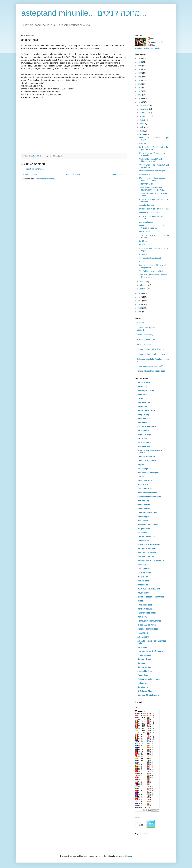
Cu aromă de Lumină (147, 426)
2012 (140, 297)
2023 (140, 69)
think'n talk (142, 406)
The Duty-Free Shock (147, 613)
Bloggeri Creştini (145, 659)
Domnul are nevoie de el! (150, 213)
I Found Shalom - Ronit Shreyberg (151, 354)
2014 (140, 102)
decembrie (144, 105)
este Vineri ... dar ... (147, 184)
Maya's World (143, 593)
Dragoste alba (144, 529)
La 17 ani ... (144, 241)
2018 (140, 88)
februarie (144, 285)
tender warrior (144, 505)
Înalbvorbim (143, 683)
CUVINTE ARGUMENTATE (149, 545)
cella (152, 39)
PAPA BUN (142, 394)
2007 (140, 312)
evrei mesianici (144, 655)
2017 (140, 91)
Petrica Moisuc (144, 418)
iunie (142, 127)
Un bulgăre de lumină (147, 549)
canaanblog (143, 633)
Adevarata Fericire (146, 557)
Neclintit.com (143, 430)
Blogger (128, 856)
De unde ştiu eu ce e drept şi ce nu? (154, 209)
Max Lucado (143, 521)
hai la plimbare (144, 442)
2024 (140, 66)
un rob (142, 245)
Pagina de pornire (74, 174)
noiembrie (144, 109)
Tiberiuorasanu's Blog (147, 513)
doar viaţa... (143, 565)
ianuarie (143, 289)
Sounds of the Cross (148, 205)
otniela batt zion (145, 481)
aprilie (142, 134)
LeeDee (141, 477)
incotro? (140, 323)
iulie (142, 124)
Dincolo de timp (144, 667)
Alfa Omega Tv (144, 469)
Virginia (141, 465)
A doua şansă (144, 422)
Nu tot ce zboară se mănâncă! (151, 597)
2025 (140, 62)
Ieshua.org (142, 386)
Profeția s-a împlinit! (145, 344)
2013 (140, 293)
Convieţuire (143, 687)
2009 (140, 308)
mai (141, 131)
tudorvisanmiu (144, 402)
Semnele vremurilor (146, 457)
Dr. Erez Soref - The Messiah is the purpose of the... (154, 148)
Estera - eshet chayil (146, 335)
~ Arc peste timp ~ (146, 605)
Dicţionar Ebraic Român (148, 695)
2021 (140, 77)
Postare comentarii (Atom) (44, 179)
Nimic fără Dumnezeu (147, 553)
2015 (140, 99)
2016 (140, 95)
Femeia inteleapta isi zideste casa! (151, 371)
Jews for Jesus (144, 573)
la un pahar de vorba (147, 625)
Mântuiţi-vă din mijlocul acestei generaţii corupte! (152, 179)
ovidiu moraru (144, 509)
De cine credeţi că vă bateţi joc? (153, 171)
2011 (140, 301)
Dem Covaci (143, 617)
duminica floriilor (146, 222)
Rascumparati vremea (147, 493)
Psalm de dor (143, 675)
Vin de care (142, 438)
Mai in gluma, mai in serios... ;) (151, 561)
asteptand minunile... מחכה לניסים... (84, 13)
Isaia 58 (143, 144)
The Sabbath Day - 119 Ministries (153, 271)
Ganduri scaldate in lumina (149, 497)
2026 (140, 58)
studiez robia (145, 232)
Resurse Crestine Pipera (148, 473)
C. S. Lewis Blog (145, 691)
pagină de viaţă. (144, 434)
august (143, 120)
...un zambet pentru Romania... (151, 651)
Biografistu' (143, 577)
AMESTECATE (144, 446)
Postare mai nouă (29, 174)
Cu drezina (142, 533)
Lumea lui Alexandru (147, 461)
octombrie (144, 113)
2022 (140, 73)
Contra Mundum (145, 609)
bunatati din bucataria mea (149, 621)
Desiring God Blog (146, 390)
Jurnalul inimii (144, 569)
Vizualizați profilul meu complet (147, 48)
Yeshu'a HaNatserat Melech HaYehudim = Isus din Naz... (152, 189)
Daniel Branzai (144, 382)
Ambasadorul (143, 637)
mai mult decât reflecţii (148, 629)
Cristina (141, 601)
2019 (140, 84)
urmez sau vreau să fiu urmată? (150, 366)
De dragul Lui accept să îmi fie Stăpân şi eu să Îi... (152, 227)
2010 (140, 304)
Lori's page (142, 647)
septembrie (145, 116)
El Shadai (143, 254)
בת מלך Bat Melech (146, 537)
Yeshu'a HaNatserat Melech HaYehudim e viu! (151, 160)
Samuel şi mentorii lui (146, 340)
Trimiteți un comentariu (34, 169)
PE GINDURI (143, 485)
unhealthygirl (143, 517)
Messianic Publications (148, 525)
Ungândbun (143, 585)
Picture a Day (143, 501)
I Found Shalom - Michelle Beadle (151, 349)
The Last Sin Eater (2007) (150, 258)
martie (143, 282)
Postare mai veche (118, 174)
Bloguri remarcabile (146, 410)
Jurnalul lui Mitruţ (145, 671)
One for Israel (143, 581)
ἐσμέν (140, 398)
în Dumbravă (145, 174)
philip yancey (143, 414)
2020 (140, 80)
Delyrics (141, 663)
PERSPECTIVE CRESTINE (149, 589)
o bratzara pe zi (144, 541)
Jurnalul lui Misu (145, 489)
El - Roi (142, 262)
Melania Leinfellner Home (149, 679)
